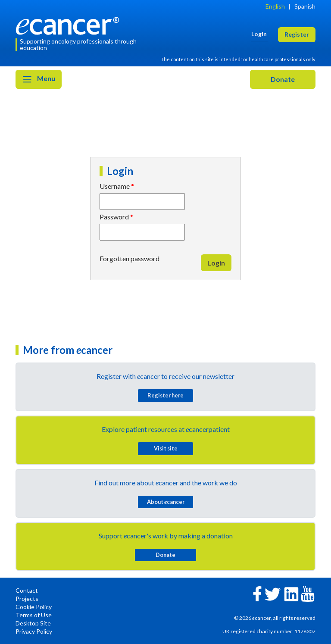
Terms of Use (34, 615)
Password (114, 217)
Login (216, 263)
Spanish (305, 6)
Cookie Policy (34, 607)
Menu (39, 79)
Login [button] (259, 34)
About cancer (166, 502)
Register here (165, 395)
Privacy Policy (34, 631)
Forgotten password (130, 258)
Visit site (166, 448)
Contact (27, 590)
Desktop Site (33, 623)
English (275, 6)
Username (115, 186)
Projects (27, 599)
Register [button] (297, 34)
